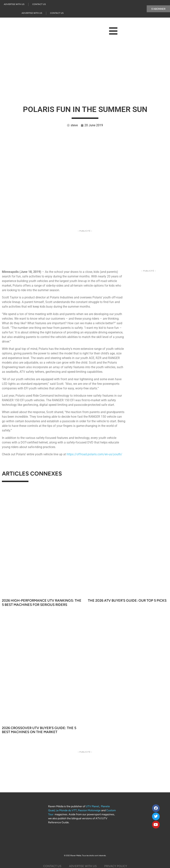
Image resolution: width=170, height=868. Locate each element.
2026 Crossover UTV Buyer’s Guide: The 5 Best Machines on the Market (39, 730)
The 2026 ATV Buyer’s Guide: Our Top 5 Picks (127, 601)
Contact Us (39, 4)
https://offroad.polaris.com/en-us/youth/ (94, 454)
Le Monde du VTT (66, 810)
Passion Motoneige (89, 810)
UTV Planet (92, 806)
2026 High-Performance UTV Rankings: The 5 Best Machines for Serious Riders (42, 603)
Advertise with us (14, 4)
